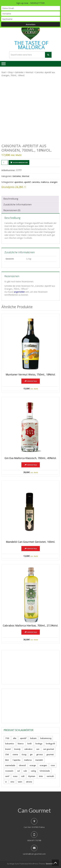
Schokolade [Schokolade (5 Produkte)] (45, 771)
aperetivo (19, 182)
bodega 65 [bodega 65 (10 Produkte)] (51, 744)
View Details (32, 381)
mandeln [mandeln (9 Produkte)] (39, 760)
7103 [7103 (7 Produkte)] (7, 738)
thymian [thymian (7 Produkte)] (32, 776)
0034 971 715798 (34, 840)
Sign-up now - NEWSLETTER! (30, 3)
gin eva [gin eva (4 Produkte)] (39, 754)
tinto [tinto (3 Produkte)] (41, 776)
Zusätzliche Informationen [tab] (17, 204)
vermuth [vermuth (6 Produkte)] (50, 776)
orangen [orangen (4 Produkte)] (43, 765)
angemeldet (19, 292)
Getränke (19, 72)
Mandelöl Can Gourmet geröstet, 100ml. (30, 542)
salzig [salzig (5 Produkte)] (33, 771)
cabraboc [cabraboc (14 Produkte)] (28, 749)
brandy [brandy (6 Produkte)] (17, 749)
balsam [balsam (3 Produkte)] (33, 738)
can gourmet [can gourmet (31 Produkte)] (49, 749)
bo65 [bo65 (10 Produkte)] (30, 744)
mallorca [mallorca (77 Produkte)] (28, 760)
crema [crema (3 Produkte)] (15, 754)
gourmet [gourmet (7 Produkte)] (50, 754)
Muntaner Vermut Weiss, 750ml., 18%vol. (31, 375)
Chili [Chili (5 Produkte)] (7, 754)
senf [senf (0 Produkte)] (7, 776)
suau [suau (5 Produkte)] (15, 776)
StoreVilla (50, 864)
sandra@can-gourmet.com (34, 854)
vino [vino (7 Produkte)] (12, 782)
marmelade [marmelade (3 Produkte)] (10, 765)
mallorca (45, 182)
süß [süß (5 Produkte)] (23, 776)
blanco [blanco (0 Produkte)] (21, 744)
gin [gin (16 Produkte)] (31, 754)
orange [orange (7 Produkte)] (33, 765)
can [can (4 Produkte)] (38, 749)
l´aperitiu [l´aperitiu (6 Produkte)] (17, 760)
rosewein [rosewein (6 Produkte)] (9, 771)
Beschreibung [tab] (11, 199)
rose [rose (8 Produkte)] (53, 765)
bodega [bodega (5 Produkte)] (39, 744)
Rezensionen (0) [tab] (12, 210)
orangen (54, 182)
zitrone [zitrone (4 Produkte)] (29, 782)
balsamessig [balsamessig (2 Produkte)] (46, 738)
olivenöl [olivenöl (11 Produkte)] (22, 765)
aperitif (27, 182)
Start (4, 72)
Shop (10, 72)
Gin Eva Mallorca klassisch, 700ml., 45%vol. (30, 458)
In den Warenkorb (20, 162)
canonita (36, 182)
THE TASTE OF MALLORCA (31, 45)
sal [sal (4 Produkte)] (18, 771)
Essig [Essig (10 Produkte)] (24, 754)
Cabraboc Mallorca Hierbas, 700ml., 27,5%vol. (30, 626)
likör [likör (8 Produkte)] (7, 760)
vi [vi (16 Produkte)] (6, 782)
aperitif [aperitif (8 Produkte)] (23, 738)
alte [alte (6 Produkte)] (15, 738)
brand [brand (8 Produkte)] (8, 749)
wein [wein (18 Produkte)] (20, 782)
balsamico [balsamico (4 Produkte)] (10, 744)
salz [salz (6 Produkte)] (25, 771)
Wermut (29, 72)
